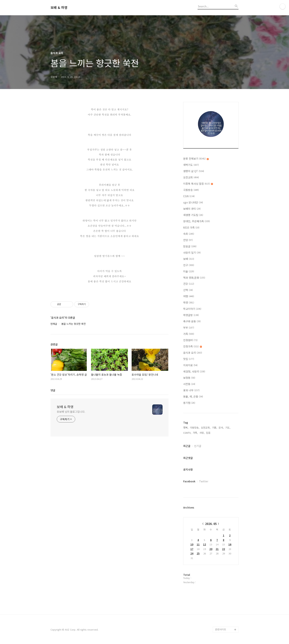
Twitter (204, 481)
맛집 (189, 359)
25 (198, 553)
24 (192, 553)
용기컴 (189, 403)
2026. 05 (211, 524)
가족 (189, 334)
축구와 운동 (192, 321)
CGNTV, (187, 433)
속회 (189, 234)
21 (217, 549)
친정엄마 (190, 340)
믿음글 (190, 246)
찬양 (188, 240)
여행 (189, 296)
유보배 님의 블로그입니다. (71, 412)
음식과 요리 (193, 353)
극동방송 (191, 190)
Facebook (189, 481)
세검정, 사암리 (194, 371)
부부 (189, 328)
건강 (189, 284)
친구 (189, 265)
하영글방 (191, 315)
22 (224, 549)
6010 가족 (191, 227)
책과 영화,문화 (194, 278)
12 (205, 544)
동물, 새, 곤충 (193, 396)
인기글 (198, 446)
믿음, (209, 433)
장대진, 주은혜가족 (197, 221)
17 (192, 549)
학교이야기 (192, 309)
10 (192, 544)
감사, (221, 428)
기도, (228, 428)
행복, (186, 428)
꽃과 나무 (191, 390)
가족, (195, 433)
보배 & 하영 (59, 8)
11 (198, 544)
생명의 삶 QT (194, 171)
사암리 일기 (192, 253)
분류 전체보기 (196, 159)
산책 (188, 290)
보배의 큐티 (192, 209)
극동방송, (195, 428)
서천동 (189, 384)
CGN (189, 196)
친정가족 (193, 346)
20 (211, 549)
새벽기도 (191, 165)
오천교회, (206, 428)
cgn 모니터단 (193, 202)
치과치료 (190, 365)
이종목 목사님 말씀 (198, 184)
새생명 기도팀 (193, 215)
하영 (189, 302)
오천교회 (191, 177)
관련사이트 (221, 629)
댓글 (53, 390)
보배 (189, 259)
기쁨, (215, 428)
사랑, (202, 433)
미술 (189, 271)
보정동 (189, 378)
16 (230, 544)
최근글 (187, 446)
